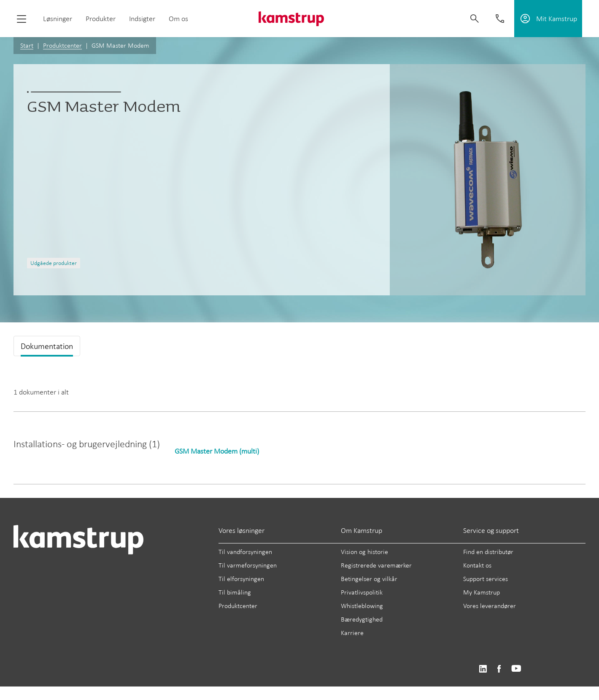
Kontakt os (477, 565)
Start (27, 45)
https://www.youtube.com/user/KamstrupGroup (516, 669)
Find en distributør (488, 552)
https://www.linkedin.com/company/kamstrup (483, 669)
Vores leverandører (490, 606)
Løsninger (58, 19)
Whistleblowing (362, 606)
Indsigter (142, 19)
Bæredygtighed (362, 619)
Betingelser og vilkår (369, 579)
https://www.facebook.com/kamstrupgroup (499, 669)
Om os (178, 19)
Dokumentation (47, 346)
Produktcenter (62, 45)
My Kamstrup (482, 592)
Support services (486, 579)
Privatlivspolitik (362, 592)
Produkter (101, 19)
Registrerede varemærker (376, 565)
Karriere (352, 633)
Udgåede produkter (54, 263)
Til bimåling (235, 592)
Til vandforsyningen (245, 552)
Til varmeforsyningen (248, 565)
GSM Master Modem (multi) (217, 451)
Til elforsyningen (241, 579)
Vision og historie (364, 552)
